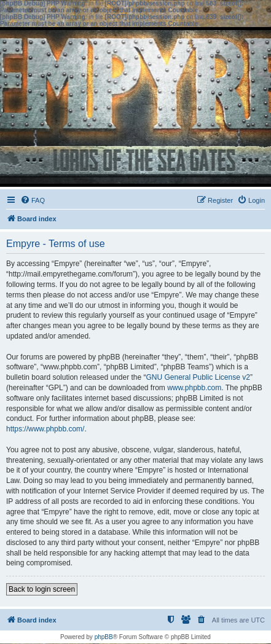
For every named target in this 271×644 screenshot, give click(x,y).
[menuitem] (33, 200)
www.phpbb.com (194, 388)
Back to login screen (42, 589)
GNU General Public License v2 (198, 377)
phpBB (104, 637)
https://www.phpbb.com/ (45, 429)
